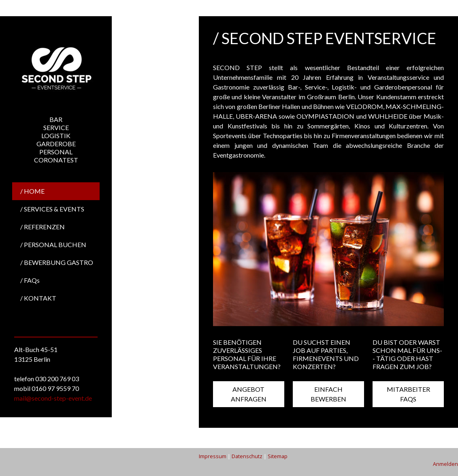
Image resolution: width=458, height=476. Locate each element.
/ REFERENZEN (43, 227)
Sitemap (278, 456)
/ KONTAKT (38, 298)
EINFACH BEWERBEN (328, 394)
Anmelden (445, 464)
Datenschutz (247, 456)
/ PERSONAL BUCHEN (53, 244)
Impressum (213, 456)
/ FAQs (30, 280)
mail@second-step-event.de (53, 398)
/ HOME (32, 191)
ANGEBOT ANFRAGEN (249, 394)
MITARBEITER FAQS (408, 394)
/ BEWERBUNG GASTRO (57, 262)
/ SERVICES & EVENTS (52, 209)
